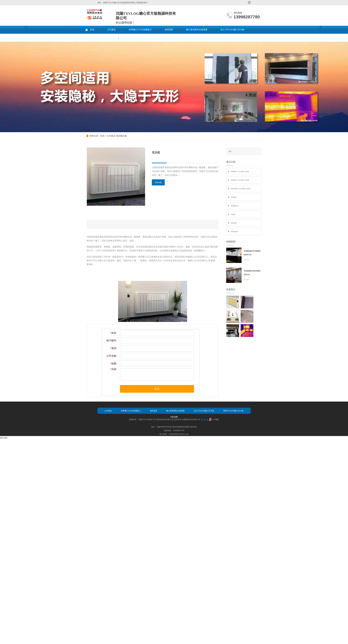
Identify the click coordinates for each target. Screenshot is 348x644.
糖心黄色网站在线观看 (197, 30)
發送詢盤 (158, 182)
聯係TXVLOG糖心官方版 (100, 38)
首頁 (92, 30)
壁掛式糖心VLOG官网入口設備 (241, 189)
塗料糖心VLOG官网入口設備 (240, 172)
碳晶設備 (234, 223)
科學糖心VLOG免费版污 (140, 30)
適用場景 (169, 30)
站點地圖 (174, 417)
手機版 (216, 419)
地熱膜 (233, 214)
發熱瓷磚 (234, 197)
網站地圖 (4, 438)
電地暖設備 (234, 206)
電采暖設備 (121, 136)
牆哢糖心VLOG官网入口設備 (240, 180)
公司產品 (112, 30)
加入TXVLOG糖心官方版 (232, 30)
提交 (157, 389)
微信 (249, 3)
